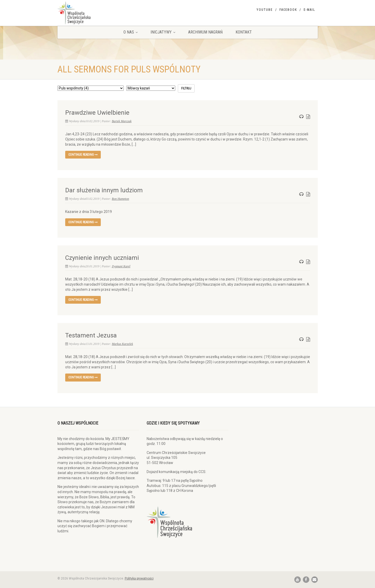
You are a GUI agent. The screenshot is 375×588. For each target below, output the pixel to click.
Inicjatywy (163, 32)
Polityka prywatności (139, 578)
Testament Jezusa (91, 335)
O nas (131, 32)
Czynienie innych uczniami (102, 258)
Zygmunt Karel (121, 266)
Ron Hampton (120, 199)
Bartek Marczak (122, 121)
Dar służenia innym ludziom (104, 190)
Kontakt (244, 32)
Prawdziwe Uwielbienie (97, 113)
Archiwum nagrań (205, 32)
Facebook (288, 10)
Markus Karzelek (122, 344)
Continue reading (83, 155)
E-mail (309, 10)
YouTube (265, 10)
